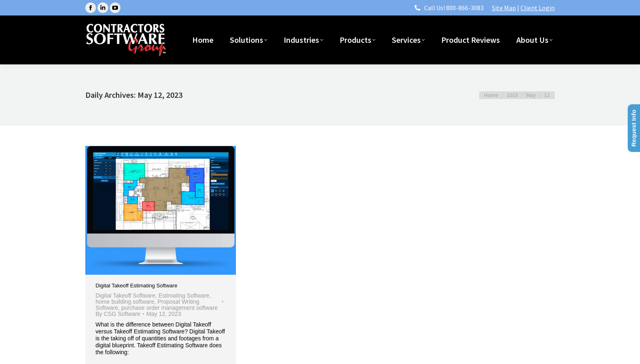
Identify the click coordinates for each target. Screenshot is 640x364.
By (118, 314)
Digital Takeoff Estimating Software (136, 286)
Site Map (504, 8)
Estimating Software (184, 296)
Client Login (538, 8)
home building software (125, 302)
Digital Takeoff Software (126, 296)
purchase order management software (170, 308)
